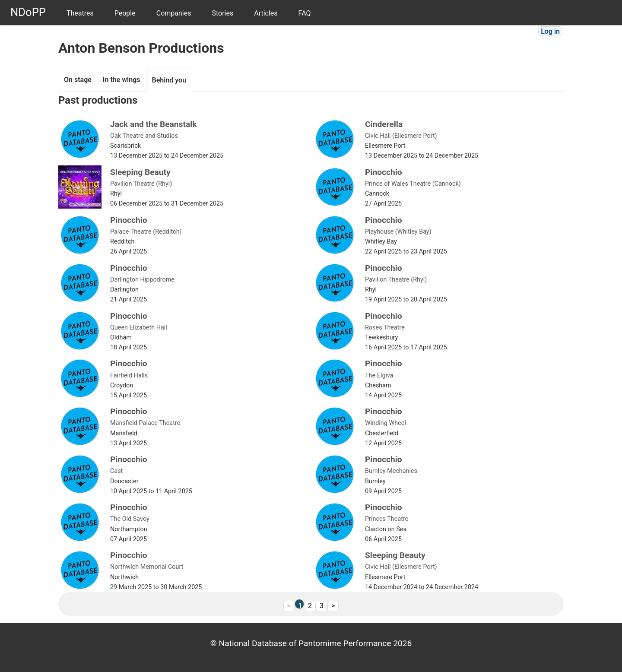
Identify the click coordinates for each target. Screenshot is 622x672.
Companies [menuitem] (174, 13)
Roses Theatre (385, 328)
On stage (78, 80)
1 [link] (300, 605)
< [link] (289, 606)
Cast (116, 471)
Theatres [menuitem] (80, 13)
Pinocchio (384, 172)
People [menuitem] (125, 13)
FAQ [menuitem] (305, 13)
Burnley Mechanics (391, 471)
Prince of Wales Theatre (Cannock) (413, 184)
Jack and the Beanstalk (154, 124)
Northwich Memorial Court (147, 567)
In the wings (122, 80)
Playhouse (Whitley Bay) (398, 232)
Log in (550, 31)
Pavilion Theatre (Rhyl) (141, 184)
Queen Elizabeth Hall (139, 328)
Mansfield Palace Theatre (145, 423)
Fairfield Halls (129, 376)
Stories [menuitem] (222, 13)
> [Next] (333, 606)
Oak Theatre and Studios (144, 136)
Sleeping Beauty (140, 172)
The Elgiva (379, 376)
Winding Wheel (386, 423)
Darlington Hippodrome (142, 280)
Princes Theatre (387, 519)
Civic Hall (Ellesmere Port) (401, 136)
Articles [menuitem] (266, 13)
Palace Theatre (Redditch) (146, 232)
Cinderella (384, 124)
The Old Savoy (130, 519)
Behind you (169, 80)
